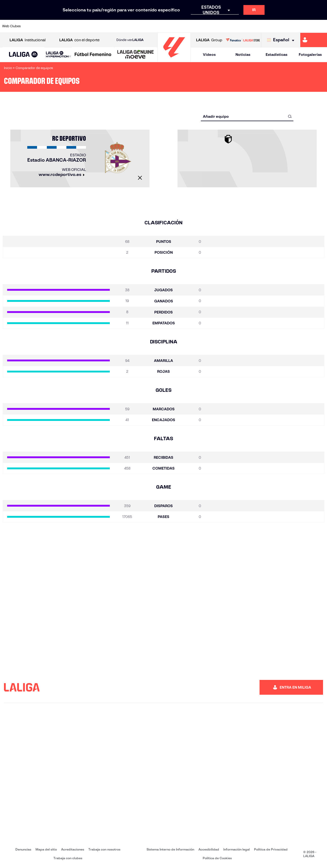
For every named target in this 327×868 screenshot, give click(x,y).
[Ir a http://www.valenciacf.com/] (306, 26)
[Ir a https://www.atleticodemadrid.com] (47, 26)
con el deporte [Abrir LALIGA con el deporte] (79, 40)
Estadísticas (276, 54)
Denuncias (23, 849)
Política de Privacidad (271, 849)
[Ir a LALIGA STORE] (243, 40)
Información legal (237, 849)
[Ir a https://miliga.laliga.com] (314, 40)
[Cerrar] (140, 178)
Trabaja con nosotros (104, 849)
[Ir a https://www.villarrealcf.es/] (321, 26)
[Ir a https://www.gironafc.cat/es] (138, 26)
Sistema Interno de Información (170, 849)
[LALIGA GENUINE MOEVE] (136, 55)
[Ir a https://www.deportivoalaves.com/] (78, 26)
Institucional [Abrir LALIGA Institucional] (28, 40)
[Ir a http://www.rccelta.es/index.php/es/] (184, 26)
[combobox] (247, 116)
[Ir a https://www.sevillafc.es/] (290, 26)
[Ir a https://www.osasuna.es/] (62, 26)
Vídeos (209, 54)
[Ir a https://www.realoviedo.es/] (260, 26)
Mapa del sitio (46, 849)
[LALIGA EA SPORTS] (23, 55)
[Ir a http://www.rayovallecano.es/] (169, 26)
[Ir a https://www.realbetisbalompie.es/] (230, 26)
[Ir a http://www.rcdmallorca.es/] (215, 26)
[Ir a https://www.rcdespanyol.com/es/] (199, 26)
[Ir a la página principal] (174, 60)
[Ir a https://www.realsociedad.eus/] (275, 26)
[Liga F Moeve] (93, 55)
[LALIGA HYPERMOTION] (58, 55)
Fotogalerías (310, 54)
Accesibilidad (209, 849)
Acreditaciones (73, 849)
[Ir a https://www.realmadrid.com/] (245, 26)
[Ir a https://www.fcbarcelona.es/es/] (108, 26)
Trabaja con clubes (68, 858)
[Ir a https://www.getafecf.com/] (123, 26)
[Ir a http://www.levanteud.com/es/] (154, 26)
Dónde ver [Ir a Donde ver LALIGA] (130, 40)
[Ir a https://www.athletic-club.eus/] (32, 26)
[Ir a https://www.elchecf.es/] (93, 26)
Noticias (243, 54)
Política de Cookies (217, 858)
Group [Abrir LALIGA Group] (209, 40)
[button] (23, 55)
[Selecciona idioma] (282, 40)
